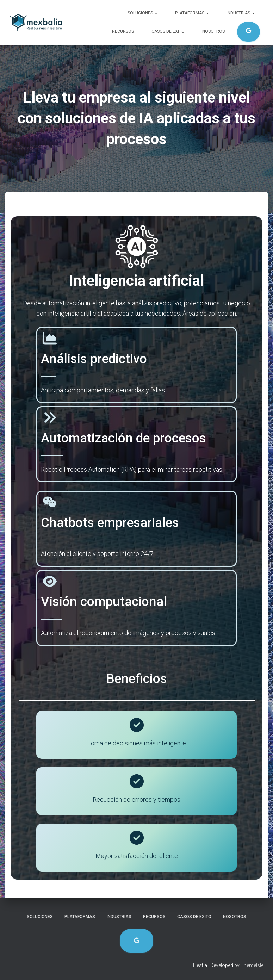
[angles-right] (50, 417)
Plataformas (192, 13)
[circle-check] (137, 725)
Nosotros (213, 31)
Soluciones (142, 13)
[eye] (50, 581)
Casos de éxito (168, 31)
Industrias (241, 13)
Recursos (123, 31)
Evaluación (249, 32)
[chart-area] (50, 338)
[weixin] (50, 502)
